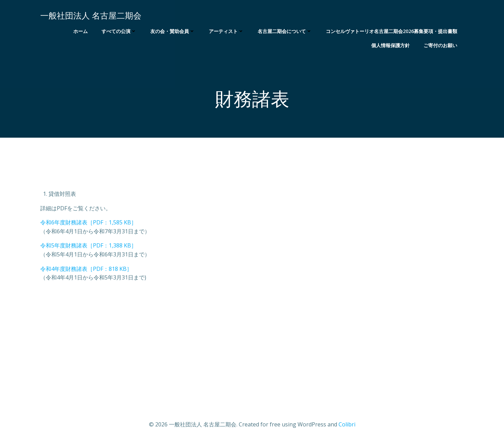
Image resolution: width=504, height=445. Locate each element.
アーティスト (226, 31)
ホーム (81, 31)
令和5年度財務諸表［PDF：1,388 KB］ (88, 245)
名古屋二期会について (285, 31)
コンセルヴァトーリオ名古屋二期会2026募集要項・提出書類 (392, 31)
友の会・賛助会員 (173, 31)
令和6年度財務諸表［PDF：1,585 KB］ (88, 222)
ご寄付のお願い (440, 45)
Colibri (347, 424)
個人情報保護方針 (390, 45)
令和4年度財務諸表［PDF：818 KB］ (86, 269)
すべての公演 (119, 31)
